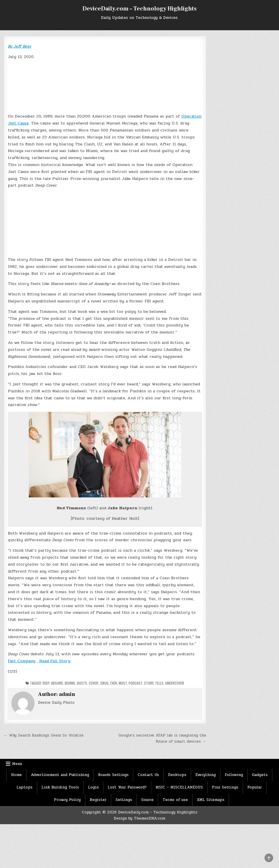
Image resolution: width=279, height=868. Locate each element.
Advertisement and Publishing (60, 775)
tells (159, 683)
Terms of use (175, 800)
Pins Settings (225, 787)
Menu (17, 764)
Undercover (175, 683)
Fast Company (22, 661)
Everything (206, 775)
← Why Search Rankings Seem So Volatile (44, 735)
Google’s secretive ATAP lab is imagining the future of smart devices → (162, 738)
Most (123, 683)
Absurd (57, 683)
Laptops (25, 787)
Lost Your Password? (127, 787)
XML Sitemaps (211, 800)
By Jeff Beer (19, 46)
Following (234, 775)
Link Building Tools (60, 787)
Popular (255, 787)
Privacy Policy (67, 800)
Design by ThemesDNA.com (139, 818)
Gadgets (260, 775)
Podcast (135, 683)
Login (93, 787)
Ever (114, 683)
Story (149, 683)
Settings (124, 800)
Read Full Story (55, 661)
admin (67, 694)
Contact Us (148, 775)
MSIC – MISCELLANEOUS (179, 787)
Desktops (177, 775)
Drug (105, 683)
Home (16, 775)
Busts (82, 683)
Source (147, 800)
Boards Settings (113, 775)
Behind (70, 683)
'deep (46, 683)
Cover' (94, 683)
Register (98, 800)
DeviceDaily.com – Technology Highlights (139, 9)
